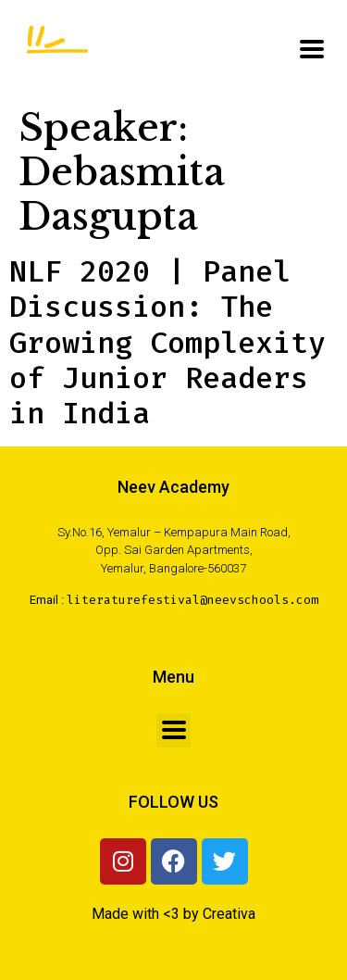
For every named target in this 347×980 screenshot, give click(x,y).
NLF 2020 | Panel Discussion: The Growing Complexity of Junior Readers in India (167, 343)
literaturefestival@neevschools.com (192, 600)
